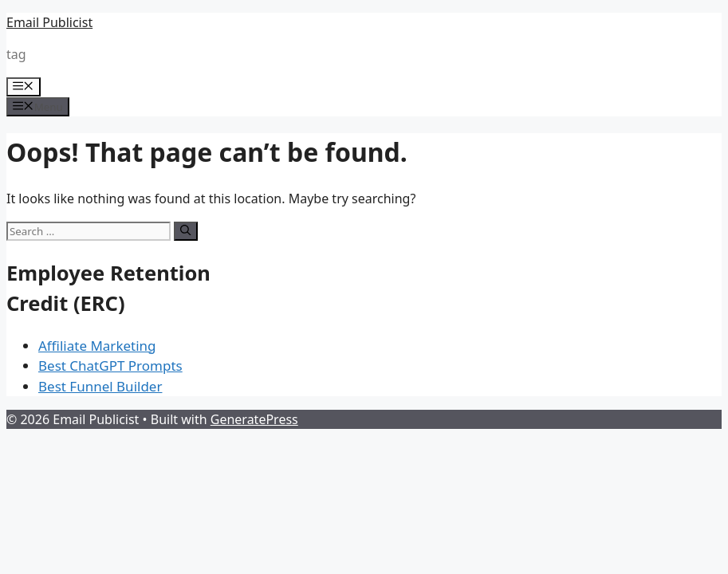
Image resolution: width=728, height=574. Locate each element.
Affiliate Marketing (97, 346)
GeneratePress (254, 419)
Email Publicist (49, 22)
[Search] (185, 231)
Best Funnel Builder (100, 386)
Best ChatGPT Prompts (110, 366)
